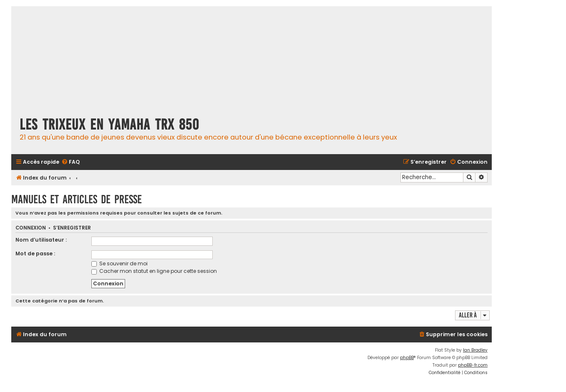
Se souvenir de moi (119, 263)
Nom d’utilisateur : (41, 240)
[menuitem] (70, 162)
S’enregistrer (72, 228)
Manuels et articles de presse (77, 199)
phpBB (407, 358)
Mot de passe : (35, 253)
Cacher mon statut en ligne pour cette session (154, 271)
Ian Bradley (475, 350)
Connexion (31, 228)
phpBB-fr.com (473, 365)
